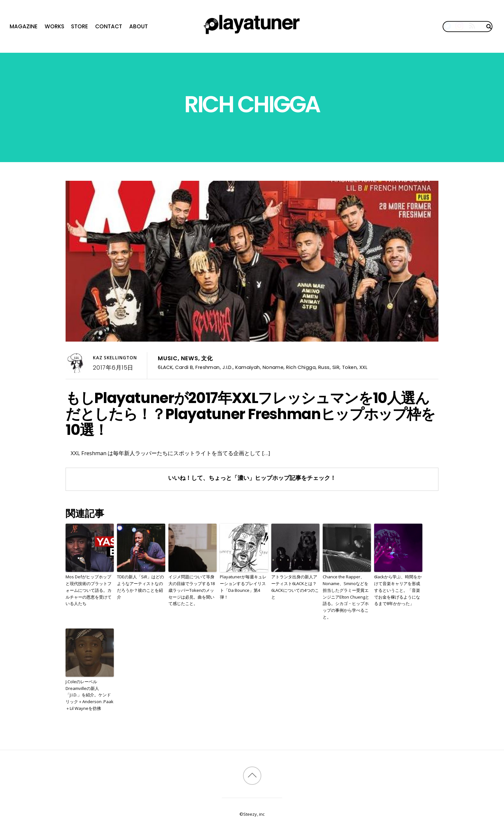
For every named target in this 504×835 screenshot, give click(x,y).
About (139, 26)
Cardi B (184, 367)
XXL (363, 367)
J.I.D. (228, 367)
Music (168, 358)
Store (80, 26)
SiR (336, 367)
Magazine (24, 26)
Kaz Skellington (115, 358)
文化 (207, 358)
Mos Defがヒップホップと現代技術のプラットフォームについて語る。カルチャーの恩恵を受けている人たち (89, 590)
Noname (273, 367)
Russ (324, 367)
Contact (109, 26)
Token (349, 367)
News (190, 358)
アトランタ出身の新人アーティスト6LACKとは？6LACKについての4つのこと (295, 587)
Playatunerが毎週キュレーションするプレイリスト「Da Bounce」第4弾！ (243, 587)
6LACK (165, 367)
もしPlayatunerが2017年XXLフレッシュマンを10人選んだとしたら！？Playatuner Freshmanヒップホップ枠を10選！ (250, 414)
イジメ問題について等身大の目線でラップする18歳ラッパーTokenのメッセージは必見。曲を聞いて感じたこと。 (192, 590)
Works (54, 26)
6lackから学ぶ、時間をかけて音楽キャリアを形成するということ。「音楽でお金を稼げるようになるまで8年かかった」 (398, 590)
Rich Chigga (301, 367)
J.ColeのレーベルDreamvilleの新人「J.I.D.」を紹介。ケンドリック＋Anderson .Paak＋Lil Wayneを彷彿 (90, 695)
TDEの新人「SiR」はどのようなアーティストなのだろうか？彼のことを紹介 (140, 587)
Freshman (208, 367)
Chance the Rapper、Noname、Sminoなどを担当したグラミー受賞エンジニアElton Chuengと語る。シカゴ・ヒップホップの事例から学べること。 (346, 597)
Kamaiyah (248, 367)
